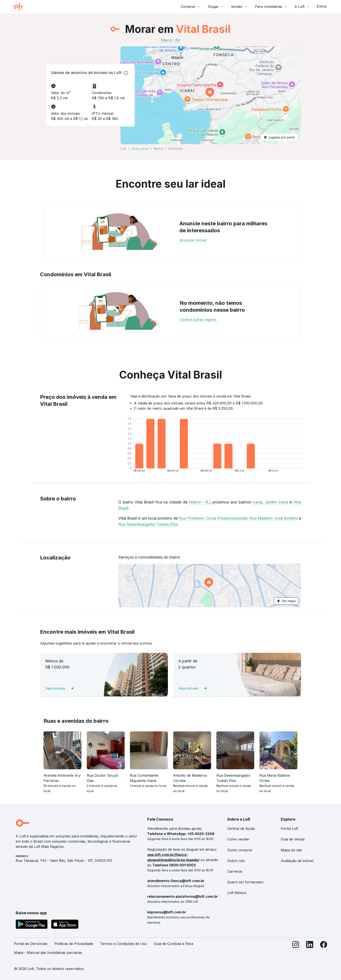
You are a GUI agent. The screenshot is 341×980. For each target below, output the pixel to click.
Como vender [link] (238, 839)
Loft (123, 149)
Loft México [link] (237, 893)
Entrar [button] (322, 6)
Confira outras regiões (198, 320)
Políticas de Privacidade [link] (74, 944)
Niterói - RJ (199, 502)
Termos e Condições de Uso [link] (123, 944)
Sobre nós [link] (236, 861)
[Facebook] (324, 950)
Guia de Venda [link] (293, 839)
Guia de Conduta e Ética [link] (173, 944)
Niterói (158, 149)
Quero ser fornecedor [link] (246, 882)
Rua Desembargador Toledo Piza (148, 524)
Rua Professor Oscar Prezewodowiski (213, 518)
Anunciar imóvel (193, 240)
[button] (211, 95)
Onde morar (140, 149)
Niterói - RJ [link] (170, 40)
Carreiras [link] (235, 871)
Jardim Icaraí (276, 502)
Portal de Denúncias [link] (31, 944)
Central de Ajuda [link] (241, 828)
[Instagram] (296, 950)
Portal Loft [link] (289, 828)
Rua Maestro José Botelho (274, 518)
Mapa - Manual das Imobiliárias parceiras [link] (48, 953)
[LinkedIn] (310, 950)
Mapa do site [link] (291, 850)
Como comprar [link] (240, 850)
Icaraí (257, 502)
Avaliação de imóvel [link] (297, 861)
